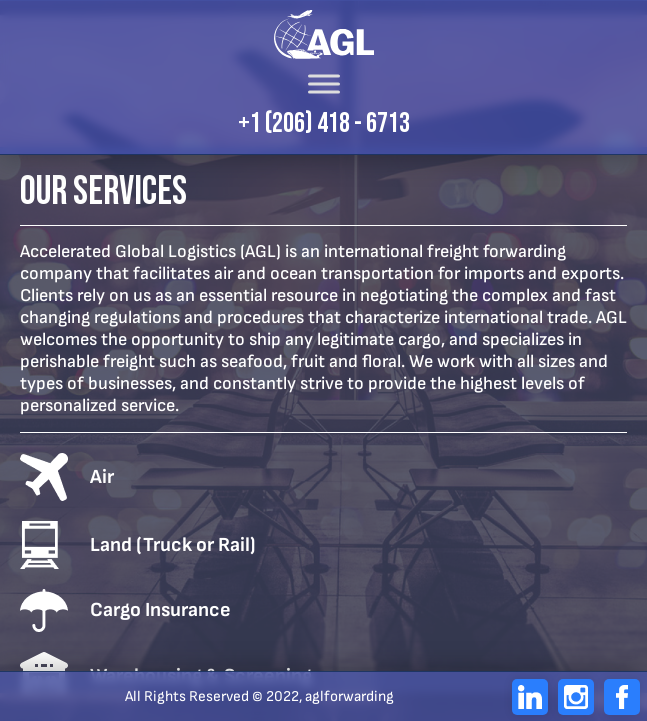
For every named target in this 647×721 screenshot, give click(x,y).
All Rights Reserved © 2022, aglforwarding (259, 696)
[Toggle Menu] (324, 83)
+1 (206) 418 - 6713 (324, 124)
